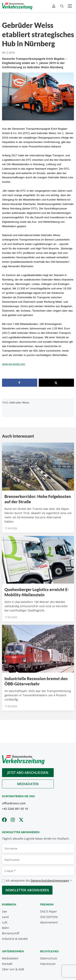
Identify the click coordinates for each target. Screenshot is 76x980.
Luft (5, 922)
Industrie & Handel (15, 939)
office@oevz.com (14, 803)
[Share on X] (56, 383)
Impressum (48, 964)
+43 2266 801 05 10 (15, 809)
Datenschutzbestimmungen (50, 881)
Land (5, 917)
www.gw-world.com (14, 364)
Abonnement (49, 922)
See (4, 911)
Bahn (6, 928)
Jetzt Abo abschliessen (28, 773)
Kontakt (7, 964)
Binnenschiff (11, 933)
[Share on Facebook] (20, 383)
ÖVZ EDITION (49, 917)
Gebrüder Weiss (19, 402)
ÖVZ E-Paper (49, 911)
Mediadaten (28, 784)
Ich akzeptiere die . (39, 881)
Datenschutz (49, 958)
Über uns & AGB (13, 969)
